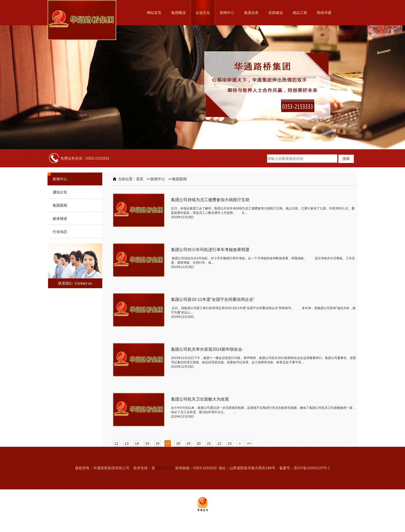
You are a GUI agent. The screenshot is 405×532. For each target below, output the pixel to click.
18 (178, 443)
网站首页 (154, 13)
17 (168, 443)
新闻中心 (227, 13)
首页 (140, 179)
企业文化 (203, 13)
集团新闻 (60, 205)
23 (230, 443)
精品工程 (300, 13)
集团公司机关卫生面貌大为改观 (200, 399)
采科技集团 (164, 468)
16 (158, 443)
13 (127, 443)
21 (209, 443)
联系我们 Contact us (75, 283)
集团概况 (178, 13)
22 (219, 443)
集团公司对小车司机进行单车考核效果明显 (210, 250)
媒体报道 (60, 218)
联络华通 (324, 13)
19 (188, 443)
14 (137, 443)
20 (199, 443)
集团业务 (251, 13)
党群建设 (276, 13)
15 (147, 443)
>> (249, 443)
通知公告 (60, 192)
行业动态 (60, 232)
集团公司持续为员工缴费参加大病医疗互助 (210, 200)
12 (116, 443)
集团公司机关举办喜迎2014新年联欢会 (207, 349)
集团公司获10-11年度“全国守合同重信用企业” (213, 299)
